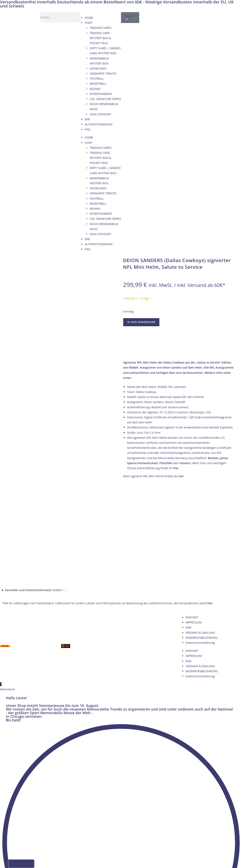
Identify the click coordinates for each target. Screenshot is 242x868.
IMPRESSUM (194, 526)
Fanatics (185, 463)
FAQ (87, 129)
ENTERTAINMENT (101, 94)
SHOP (88, 23)
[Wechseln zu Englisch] (175, 16)
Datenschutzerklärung (200, 546)
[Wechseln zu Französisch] (182, 16)
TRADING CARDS (101, 28)
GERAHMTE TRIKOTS (103, 73)
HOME (89, 18)
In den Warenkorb (141, 322)
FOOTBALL (97, 79)
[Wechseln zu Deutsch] (167, 16)
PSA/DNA (166, 463)
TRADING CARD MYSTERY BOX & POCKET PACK (100, 38)
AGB (188, 531)
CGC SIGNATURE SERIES (105, 99)
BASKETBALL (98, 84)
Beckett (213, 458)
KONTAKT (192, 521)
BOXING (95, 89)
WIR (87, 119)
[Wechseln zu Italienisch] (190, 16)
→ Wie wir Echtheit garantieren (179, 351)
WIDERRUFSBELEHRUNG (202, 541)
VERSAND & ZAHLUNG (200, 536)
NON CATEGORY (100, 114)
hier (176, 468)
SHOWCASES (98, 68)
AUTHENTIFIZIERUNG (98, 124)
